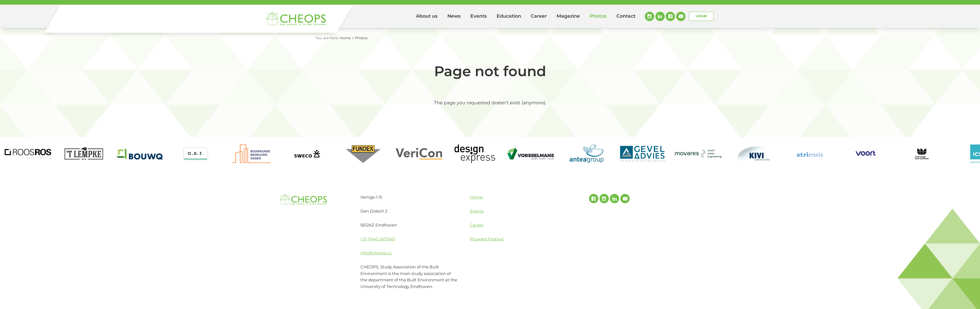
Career (539, 16)
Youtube (681, 16)
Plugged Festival (487, 239)
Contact (626, 16)
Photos (598, 16)
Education (509, 16)
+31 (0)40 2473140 (378, 239)
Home (404, 16)
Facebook (670, 16)
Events (479, 16)
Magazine (568, 16)
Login (701, 16)
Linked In (660, 16)
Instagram (649, 16)
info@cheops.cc (376, 253)
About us (427, 16)
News (454, 16)
